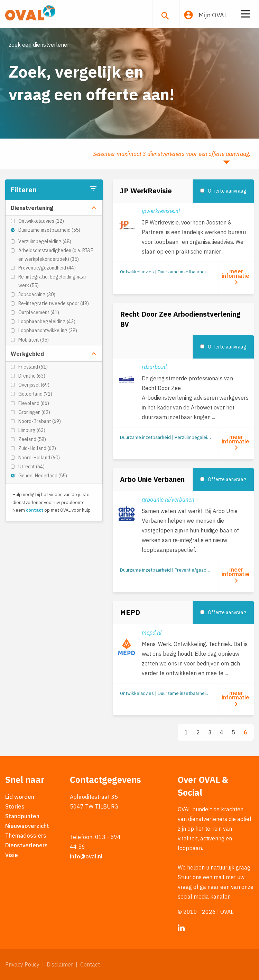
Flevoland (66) (34, 403)
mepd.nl (152, 633)
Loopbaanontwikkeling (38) (48, 330)
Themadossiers (26, 836)
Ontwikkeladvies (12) (41, 221)
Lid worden (20, 797)
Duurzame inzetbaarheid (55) (49, 230)
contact (35, 510)
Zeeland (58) (32, 439)
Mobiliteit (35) (34, 340)
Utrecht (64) (31, 467)
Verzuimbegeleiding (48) (45, 241)
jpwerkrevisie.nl (161, 211)
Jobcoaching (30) (37, 294)
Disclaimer (60, 964)
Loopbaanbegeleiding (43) (47, 321)
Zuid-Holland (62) (37, 448)
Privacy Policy (22, 964)
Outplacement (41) (39, 312)
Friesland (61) (33, 367)
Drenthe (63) (32, 376)
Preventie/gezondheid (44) (47, 268)
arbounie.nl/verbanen (168, 500)
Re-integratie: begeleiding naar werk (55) (52, 281)
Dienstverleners (26, 845)
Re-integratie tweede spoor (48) (54, 303)
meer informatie (236, 277)
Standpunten (22, 816)
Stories (15, 806)
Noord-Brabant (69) (40, 421)
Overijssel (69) (34, 385)
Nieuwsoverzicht (27, 826)
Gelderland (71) (35, 394)
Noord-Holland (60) (39, 458)
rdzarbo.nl (154, 367)
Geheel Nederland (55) (43, 476)
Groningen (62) (34, 412)
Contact (90, 964)
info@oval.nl (86, 856)
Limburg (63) (32, 430)
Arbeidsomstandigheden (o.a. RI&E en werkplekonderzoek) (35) (56, 255)
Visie (12, 855)
